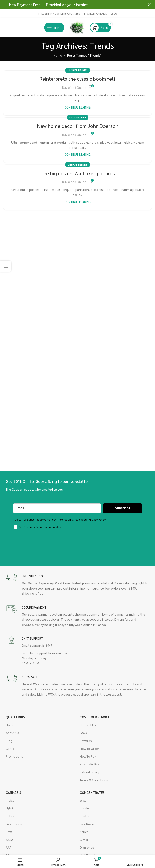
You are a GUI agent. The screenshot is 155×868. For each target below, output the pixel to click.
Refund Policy (89, 772)
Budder (85, 808)
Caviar (84, 839)
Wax (83, 800)
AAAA (9, 839)
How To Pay (88, 756)
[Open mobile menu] (54, 28)
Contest (12, 748)
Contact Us (88, 725)
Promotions (14, 756)
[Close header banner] (149, 5)
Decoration (78, 117)
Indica (10, 800)
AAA (9, 847)
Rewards (86, 741)
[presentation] (48, 544)
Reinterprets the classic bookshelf (77, 79)
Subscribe (123, 508)
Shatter (85, 816)
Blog (9, 741)
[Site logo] (77, 27)
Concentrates (92, 792)
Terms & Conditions (94, 780)
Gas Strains (14, 824)
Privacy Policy (89, 764)
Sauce (84, 832)
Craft (9, 832)
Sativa (10, 816)
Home (58, 55)
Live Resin (87, 824)
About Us (12, 733)
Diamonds (87, 847)
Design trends (78, 70)
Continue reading (78, 107)
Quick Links (15, 717)
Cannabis (13, 792)
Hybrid (10, 808)
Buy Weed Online (74, 87)
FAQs (83, 733)
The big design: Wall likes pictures (77, 173)
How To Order (89, 748)
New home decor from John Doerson (78, 126)
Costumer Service (95, 717)
